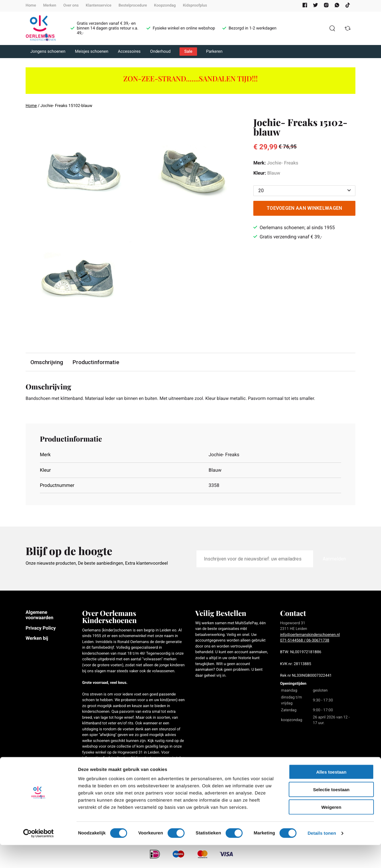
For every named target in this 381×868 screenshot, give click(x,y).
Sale (188, 52)
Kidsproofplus (195, 6)
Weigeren (331, 830)
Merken (50, 6)
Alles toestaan (331, 795)
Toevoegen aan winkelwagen (305, 208)
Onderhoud (160, 52)
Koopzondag (165, 6)
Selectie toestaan (331, 812)
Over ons (71, 6)
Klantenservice (99, 6)
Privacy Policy (41, 628)
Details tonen (322, 856)
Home (31, 6)
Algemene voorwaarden (39, 615)
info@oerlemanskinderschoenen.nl (310, 635)
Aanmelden (334, 559)
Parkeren (214, 52)
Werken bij (37, 639)
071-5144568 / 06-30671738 (305, 641)
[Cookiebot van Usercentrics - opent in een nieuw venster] (39, 856)
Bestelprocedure (133, 6)
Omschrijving (47, 362)
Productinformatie (97, 362)
